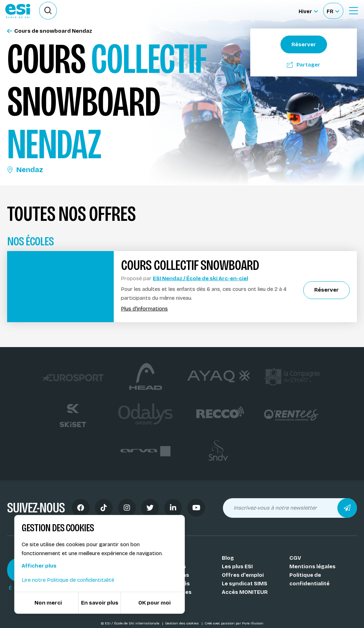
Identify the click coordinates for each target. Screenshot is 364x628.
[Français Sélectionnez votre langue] (333, 11)
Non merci (48, 603)
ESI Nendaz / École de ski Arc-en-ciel (200, 278)
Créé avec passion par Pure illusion (234, 623)
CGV (295, 558)
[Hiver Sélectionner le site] (308, 11)
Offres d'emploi (243, 575)
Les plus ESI (237, 566)
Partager (304, 65)
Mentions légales (312, 566)
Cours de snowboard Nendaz (50, 31)
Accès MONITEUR (245, 592)
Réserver (304, 44)
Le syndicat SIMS (245, 584)
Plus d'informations (144, 309)
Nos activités (172, 584)
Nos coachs (170, 566)
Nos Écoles (169, 558)
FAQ (159, 601)
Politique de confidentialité (309, 579)
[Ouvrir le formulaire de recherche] (48, 11)
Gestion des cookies (182, 623)
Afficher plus (39, 566)
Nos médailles (173, 592)
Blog (228, 558)
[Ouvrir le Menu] (353, 11)
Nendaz (25, 170)
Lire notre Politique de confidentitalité (68, 580)
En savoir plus (100, 603)
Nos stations (172, 575)
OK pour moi (154, 603)
